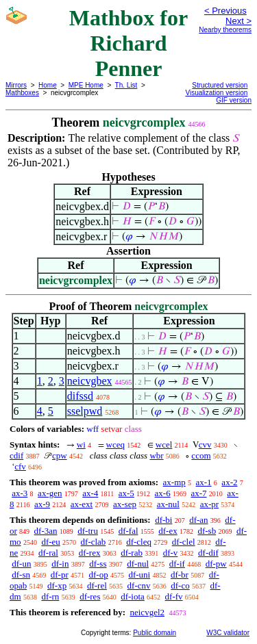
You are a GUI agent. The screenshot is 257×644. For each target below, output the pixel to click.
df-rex (90, 553)
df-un (21, 564)
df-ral (48, 553)
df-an (198, 520)
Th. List (126, 85)
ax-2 (229, 482)
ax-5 (126, 493)
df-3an (46, 531)
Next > (238, 21)
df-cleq (139, 542)
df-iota (133, 596)
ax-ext (82, 504)
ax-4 (90, 493)
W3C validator (228, 633)
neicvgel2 (147, 612)
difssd (80, 396)
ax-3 (20, 493)
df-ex (168, 531)
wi (81, 445)
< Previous (225, 11)
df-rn (50, 596)
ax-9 (42, 504)
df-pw (216, 564)
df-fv (174, 596)
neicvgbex (90, 381)
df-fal (128, 531)
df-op (98, 575)
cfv (20, 466)
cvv (205, 445)
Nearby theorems (225, 30)
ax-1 (204, 482)
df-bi (163, 520)
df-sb (207, 531)
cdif (16, 455)
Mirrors (16, 85)
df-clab (94, 542)
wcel (164, 445)
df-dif (208, 553)
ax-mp (174, 482)
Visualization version (216, 93)
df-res (90, 596)
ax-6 (163, 493)
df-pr (60, 575)
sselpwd (85, 411)
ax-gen (50, 493)
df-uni (139, 575)
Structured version (220, 85)
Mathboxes (22, 93)
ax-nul (168, 504)
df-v (171, 553)
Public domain (155, 633)
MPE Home (86, 85)
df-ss (98, 564)
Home (48, 85)
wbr (156, 455)
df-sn (21, 575)
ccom (201, 455)
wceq (115, 445)
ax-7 (198, 493)
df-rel (97, 585)
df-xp (57, 585)
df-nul (138, 564)
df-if (177, 564)
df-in (60, 564)
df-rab (132, 553)
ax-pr (209, 504)
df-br (180, 575)
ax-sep (125, 504)
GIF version (234, 100)
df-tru (88, 531)
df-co (180, 585)
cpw (60, 455)
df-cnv (139, 585)
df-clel (184, 542)
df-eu (50, 542)
